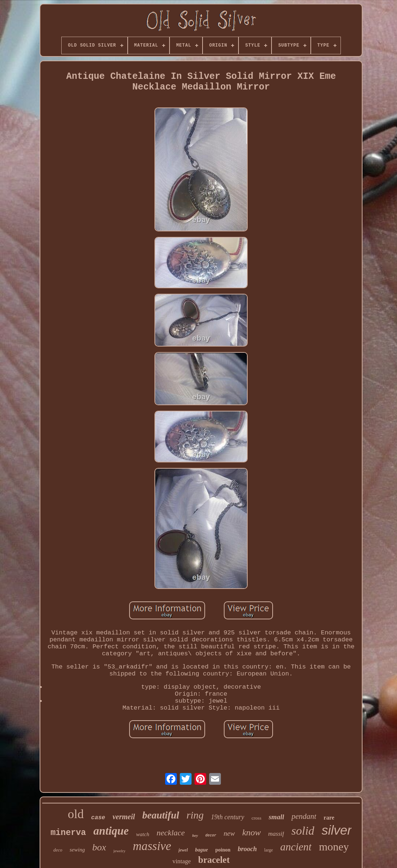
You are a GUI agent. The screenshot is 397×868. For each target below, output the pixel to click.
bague (202, 850)
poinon (223, 850)
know (252, 832)
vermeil (124, 817)
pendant (304, 816)
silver (337, 830)
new (230, 833)
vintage (182, 861)
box (99, 847)
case (98, 818)
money (334, 847)
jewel (183, 850)
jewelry (119, 851)
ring (195, 815)
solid (303, 831)
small (276, 817)
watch (143, 834)
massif (276, 834)
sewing (77, 850)
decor (211, 836)
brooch (247, 849)
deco (58, 850)
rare (329, 818)
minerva (68, 833)
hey (195, 835)
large (269, 850)
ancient (296, 847)
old (76, 814)
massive (152, 846)
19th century (227, 817)
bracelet (214, 860)
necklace (171, 833)
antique (111, 831)
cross (257, 818)
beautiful (161, 815)
